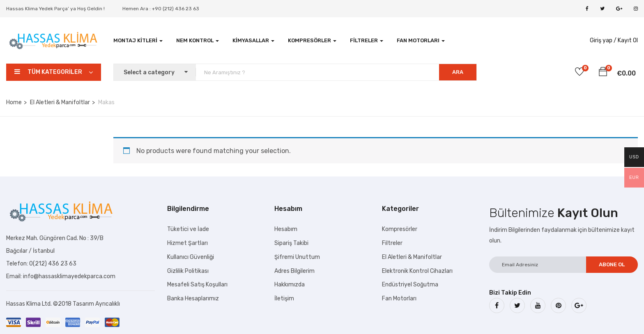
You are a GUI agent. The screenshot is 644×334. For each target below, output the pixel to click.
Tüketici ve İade (188, 229)
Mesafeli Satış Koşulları (197, 285)
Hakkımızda (290, 285)
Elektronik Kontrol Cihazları (417, 271)
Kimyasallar (253, 40)
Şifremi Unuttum (297, 257)
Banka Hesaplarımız (193, 299)
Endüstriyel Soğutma (410, 285)
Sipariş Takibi (291, 243)
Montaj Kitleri (138, 40)
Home (14, 102)
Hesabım (286, 229)
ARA (458, 72)
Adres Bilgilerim (294, 271)
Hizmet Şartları (187, 243)
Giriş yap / (603, 40)
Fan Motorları (421, 40)
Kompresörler (312, 40)
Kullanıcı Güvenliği (191, 257)
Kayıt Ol (628, 40)
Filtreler (367, 40)
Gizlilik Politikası (188, 271)
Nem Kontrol (198, 40)
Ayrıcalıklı (108, 304)
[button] (603, 73)
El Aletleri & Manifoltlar (60, 102)
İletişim (284, 299)
